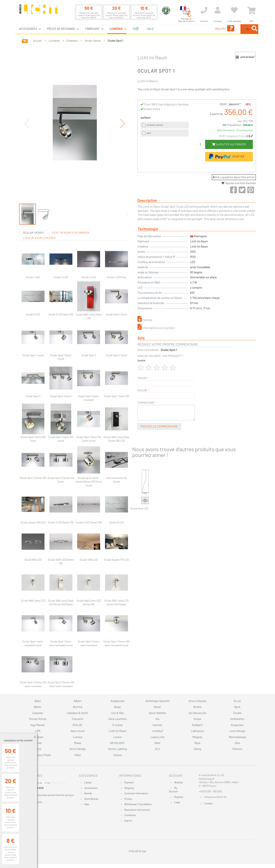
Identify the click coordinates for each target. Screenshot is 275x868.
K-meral (118, 725)
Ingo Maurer (38, 725)
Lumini (118, 737)
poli (149, 133)
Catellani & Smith (78, 713)
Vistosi (117, 755)
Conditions (130, 815)
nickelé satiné (155, 125)
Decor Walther (157, 713)
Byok (237, 707)
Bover (158, 707)
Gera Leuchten (118, 719)
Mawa (78, 743)
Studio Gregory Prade (38, 755)
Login (177, 802)
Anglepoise (117, 701)
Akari (38, 701)
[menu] (137, 29)
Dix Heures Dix (197, 713)
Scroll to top (137, 851)
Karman (157, 725)
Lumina (78, 737)
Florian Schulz (38, 719)
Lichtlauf (157, 731)
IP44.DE (78, 725)
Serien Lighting (118, 749)
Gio (157, 719)
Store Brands (91, 799)
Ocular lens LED (139, 508)
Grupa (197, 719)
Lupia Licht (157, 737)
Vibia (78, 755)
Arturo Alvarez (197, 701)
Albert (78, 701)
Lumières (54, 41)
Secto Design (78, 749)
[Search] (254, 29)
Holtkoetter (237, 719)
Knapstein (237, 725)
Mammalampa (237, 737)
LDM (38, 731)
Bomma (78, 707)
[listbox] (165, 130)
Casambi (38, 713)
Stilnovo (237, 749)
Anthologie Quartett (157, 701)
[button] (123, 113)
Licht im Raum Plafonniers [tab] (71, 212)
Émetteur (72, 41)
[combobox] (231, 29)
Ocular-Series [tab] (34, 212)
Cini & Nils (118, 713)
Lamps (88, 782)
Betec (38, 707)
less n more (78, 731)
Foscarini (78, 719)
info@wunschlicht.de (215, 797)
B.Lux (237, 701)
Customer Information (136, 793)
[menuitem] (29, 29)
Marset (38, 743)
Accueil (37, 41)
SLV (158, 749)
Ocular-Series (93, 41)
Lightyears (197, 731)
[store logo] (38, 11)
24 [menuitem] (135, 29)
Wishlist (178, 782)
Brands (88, 793)
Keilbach (197, 725)
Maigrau (197, 737)
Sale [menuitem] (150, 29)
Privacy (128, 799)
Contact (208, 803)
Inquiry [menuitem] (194, 28)
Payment (129, 782)
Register (179, 797)
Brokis (197, 707)
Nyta (197, 743)
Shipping (129, 788)
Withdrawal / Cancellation (138, 804)
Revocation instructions (137, 810)
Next (157, 743)
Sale (87, 804)
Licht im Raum (152, 57)
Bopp (117, 707)
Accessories (91, 788)
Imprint (128, 821)
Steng (197, 749)
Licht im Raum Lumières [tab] (39, 217)
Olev (237, 743)
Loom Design (237, 731)
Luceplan (38, 737)
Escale (237, 713)
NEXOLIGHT (118, 743)
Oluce (38, 749)
